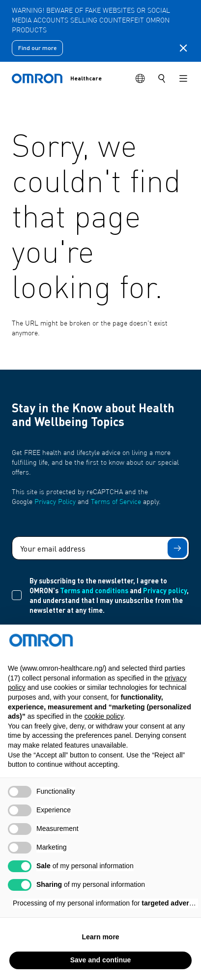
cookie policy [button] (104, 728)
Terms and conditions (94, 590)
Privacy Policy (55, 502)
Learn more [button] (100, 949)
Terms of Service (116, 502)
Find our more (37, 48)
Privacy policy (165, 590)
